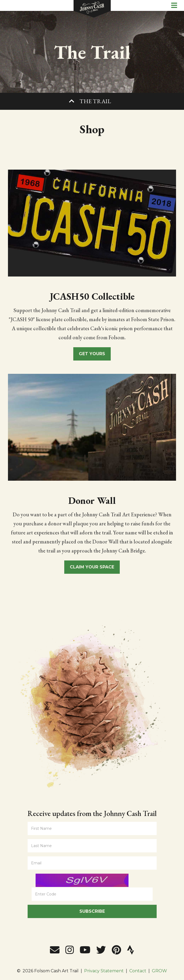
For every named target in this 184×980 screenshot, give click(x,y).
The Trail (95, 101)
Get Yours (92, 354)
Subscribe (92, 911)
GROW (159, 971)
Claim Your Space (92, 567)
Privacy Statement (104, 971)
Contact (138, 971)
